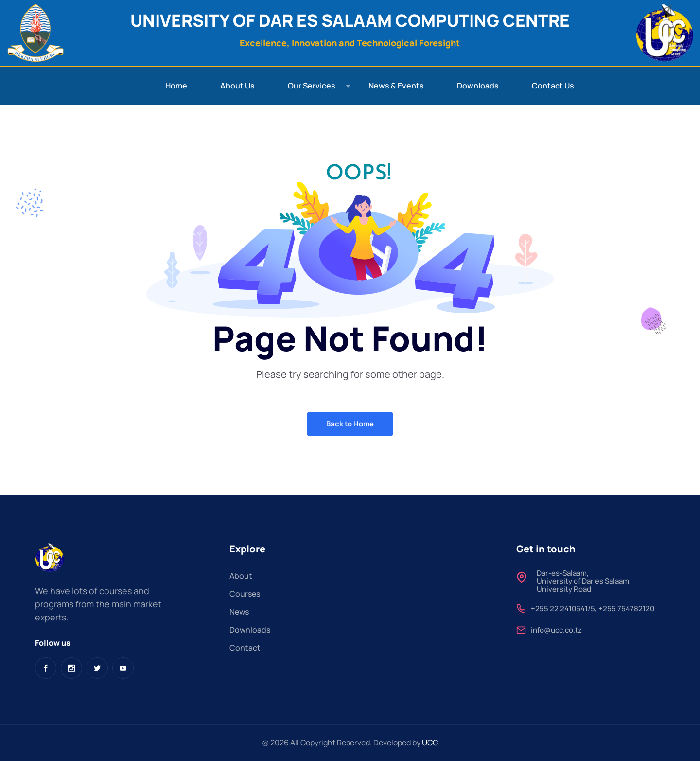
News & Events (396, 86)
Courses (245, 594)
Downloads (478, 86)
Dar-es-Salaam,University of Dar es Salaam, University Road (584, 582)
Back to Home (350, 424)
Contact (245, 648)
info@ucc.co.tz (556, 631)
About (241, 576)
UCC (430, 743)
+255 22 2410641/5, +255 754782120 (593, 609)
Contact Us (553, 86)
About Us (237, 86)
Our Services (312, 86)
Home (176, 86)
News (239, 612)
